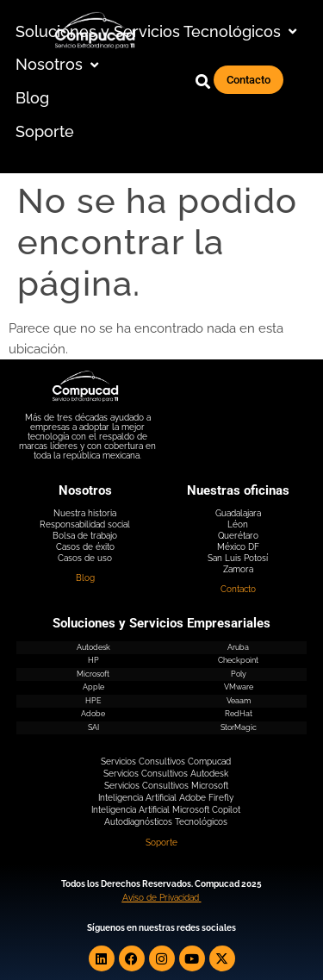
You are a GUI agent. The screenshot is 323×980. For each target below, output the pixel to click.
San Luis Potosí (238, 558)
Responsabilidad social (85, 524)
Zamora (238, 569)
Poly (239, 674)
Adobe (93, 714)
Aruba (238, 647)
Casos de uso (85, 558)
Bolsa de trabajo (85, 536)
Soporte (161, 843)
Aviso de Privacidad (161, 898)
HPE (93, 701)
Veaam (239, 701)
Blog (85, 578)
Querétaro (238, 536)
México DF (238, 547)
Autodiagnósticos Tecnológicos (166, 822)
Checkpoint (238, 660)
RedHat (239, 714)
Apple (93, 687)
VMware (239, 687)
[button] (158, 32)
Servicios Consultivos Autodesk (166, 774)
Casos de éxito (85, 547)
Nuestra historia (85, 513)
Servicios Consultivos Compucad (166, 762)
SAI (93, 727)
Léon (238, 524)
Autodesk (93, 647)
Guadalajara (238, 513)
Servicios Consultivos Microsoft (166, 786)
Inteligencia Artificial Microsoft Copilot (166, 810)
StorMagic (239, 727)
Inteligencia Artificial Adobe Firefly (166, 798)
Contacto (238, 589)
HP (93, 660)
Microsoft (93, 674)
